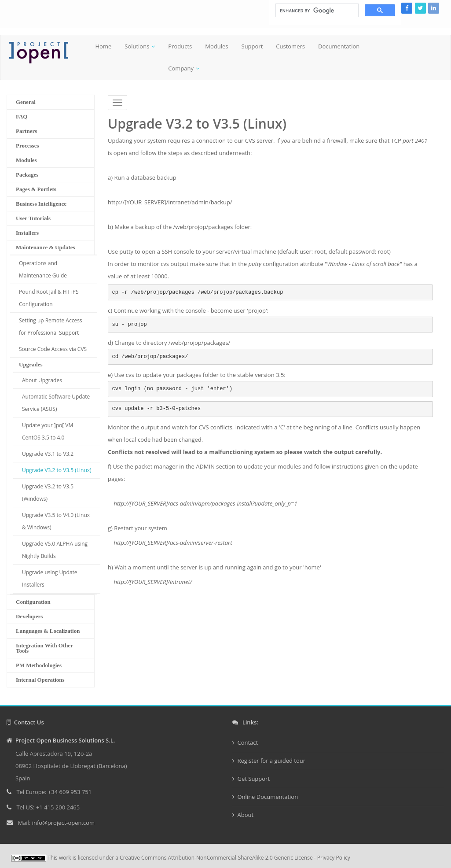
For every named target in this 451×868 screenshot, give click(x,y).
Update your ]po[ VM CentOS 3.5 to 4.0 (48, 431)
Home (104, 46)
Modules (216, 46)
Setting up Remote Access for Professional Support (51, 327)
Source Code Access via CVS (53, 349)
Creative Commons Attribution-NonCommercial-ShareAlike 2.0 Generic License (216, 858)
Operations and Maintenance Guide (43, 269)
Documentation (339, 46)
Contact (248, 742)
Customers (290, 46)
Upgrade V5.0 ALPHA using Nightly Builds (55, 550)
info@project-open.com (62, 823)
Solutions (137, 46)
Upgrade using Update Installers (50, 578)
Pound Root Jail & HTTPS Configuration (49, 298)
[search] (316, 11)
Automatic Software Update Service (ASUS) (56, 403)
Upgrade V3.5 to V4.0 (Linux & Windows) (56, 521)
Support (252, 46)
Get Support (254, 779)
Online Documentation (268, 797)
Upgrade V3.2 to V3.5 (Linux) (57, 470)
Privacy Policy (334, 858)
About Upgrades (42, 380)
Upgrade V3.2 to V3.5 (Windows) (48, 493)
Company (181, 68)
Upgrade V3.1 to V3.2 (48, 454)
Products (180, 46)
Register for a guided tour (272, 761)
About (246, 815)
